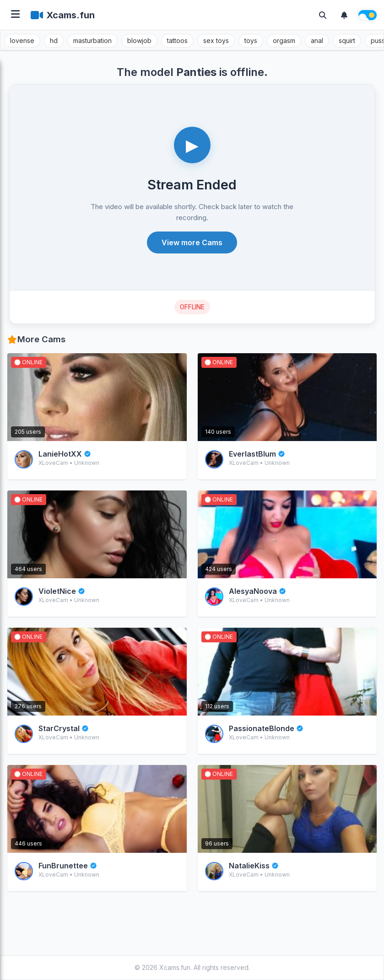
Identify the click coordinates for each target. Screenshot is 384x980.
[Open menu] (15, 15)
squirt (347, 40)
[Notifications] (344, 15)
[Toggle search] (323, 15)
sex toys (216, 40)
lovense (22, 40)
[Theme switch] (368, 15)
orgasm (284, 40)
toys (251, 40)
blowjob (139, 40)
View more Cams (192, 242)
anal (317, 40)
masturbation (92, 40)
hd (54, 40)
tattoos (177, 40)
